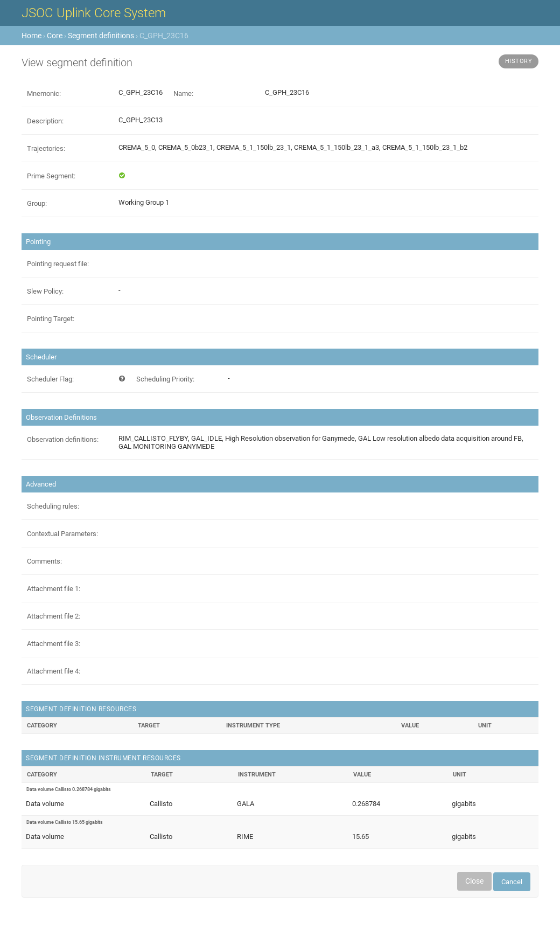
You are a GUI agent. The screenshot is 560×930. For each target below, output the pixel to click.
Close (474, 881)
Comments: (44, 561)
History (519, 61)
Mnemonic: (44, 93)
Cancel (512, 882)
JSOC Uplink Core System (94, 13)
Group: (37, 203)
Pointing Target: (51, 319)
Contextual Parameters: (62, 534)
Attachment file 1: (54, 589)
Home (31, 36)
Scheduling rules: (53, 506)
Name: (183, 93)
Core (55, 36)
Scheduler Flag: (50, 379)
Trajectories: (46, 148)
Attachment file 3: (54, 644)
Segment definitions (101, 36)
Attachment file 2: (54, 616)
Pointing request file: (58, 264)
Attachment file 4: (54, 671)
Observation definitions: (63, 439)
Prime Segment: (51, 176)
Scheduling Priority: (165, 379)
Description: (45, 121)
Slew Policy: (45, 291)
